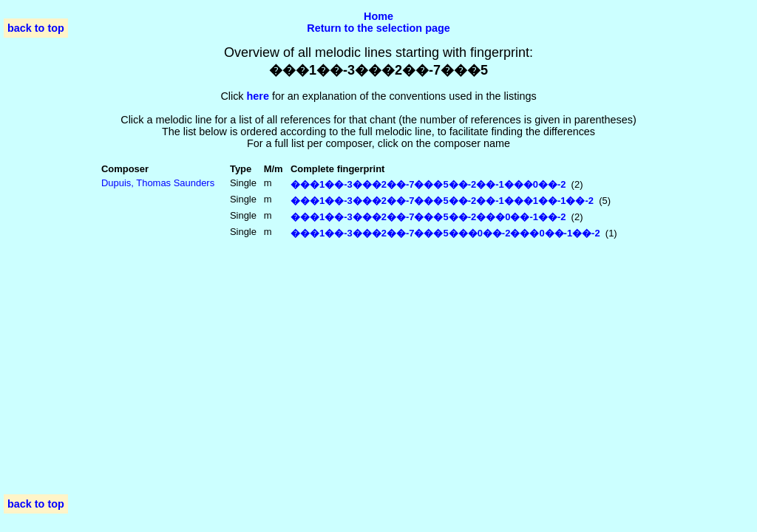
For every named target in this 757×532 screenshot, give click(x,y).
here (258, 96)
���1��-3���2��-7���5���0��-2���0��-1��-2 (445, 233)
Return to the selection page (378, 28)
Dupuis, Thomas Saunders (158, 183)
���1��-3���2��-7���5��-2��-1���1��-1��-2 (442, 201)
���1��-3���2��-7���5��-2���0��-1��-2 (428, 217)
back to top (36, 28)
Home (378, 16)
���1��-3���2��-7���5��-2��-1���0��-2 (428, 184)
